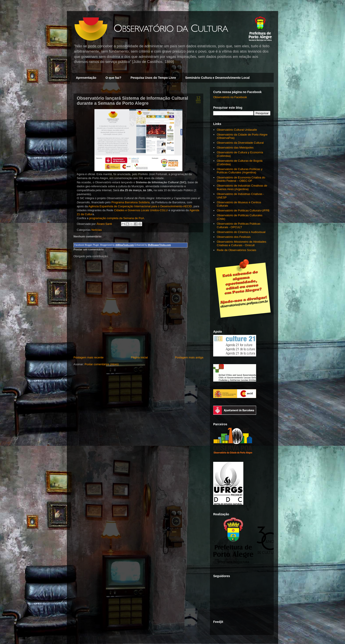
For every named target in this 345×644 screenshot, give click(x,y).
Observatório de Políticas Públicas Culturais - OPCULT (239, 225)
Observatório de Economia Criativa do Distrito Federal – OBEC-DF (241, 179)
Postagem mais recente (89, 357)
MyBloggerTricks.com (159, 245)
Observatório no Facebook (230, 97)
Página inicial (139, 357)
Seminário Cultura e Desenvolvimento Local (217, 78)
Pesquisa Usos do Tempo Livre (153, 78)
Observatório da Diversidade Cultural (240, 143)
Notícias (96, 230)
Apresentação (86, 78)
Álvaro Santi (105, 224)
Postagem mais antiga (189, 357)
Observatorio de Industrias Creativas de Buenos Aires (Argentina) (242, 187)
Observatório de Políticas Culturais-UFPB (243, 210)
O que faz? (114, 78)
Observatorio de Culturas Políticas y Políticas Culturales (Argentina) (239, 171)
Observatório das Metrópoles (235, 148)
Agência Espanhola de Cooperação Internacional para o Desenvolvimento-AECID (140, 206)
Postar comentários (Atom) (102, 364)
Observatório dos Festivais (234, 237)
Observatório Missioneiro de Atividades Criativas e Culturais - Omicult (241, 243)
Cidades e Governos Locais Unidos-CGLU (141, 210)
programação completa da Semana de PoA (117, 218)
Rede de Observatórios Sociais (236, 250)
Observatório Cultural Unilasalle (237, 130)
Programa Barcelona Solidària (131, 202)
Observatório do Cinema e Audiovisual (241, 232)
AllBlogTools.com (125, 245)
